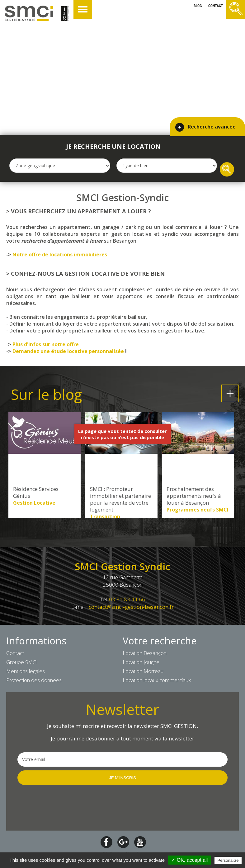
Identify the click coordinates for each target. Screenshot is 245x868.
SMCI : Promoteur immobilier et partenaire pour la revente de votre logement (120, 499)
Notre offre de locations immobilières (60, 255)
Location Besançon (145, 653)
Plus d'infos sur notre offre (46, 344)
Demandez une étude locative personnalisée (68, 351)
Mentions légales (26, 671)
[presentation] (65, 807)
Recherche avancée (212, 125)
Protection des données (34, 680)
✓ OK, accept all (189, 860)
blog (197, 6)
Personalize (228, 860)
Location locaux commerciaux (157, 680)
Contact (15, 653)
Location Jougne (141, 662)
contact (216, 6)
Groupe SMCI (22, 662)
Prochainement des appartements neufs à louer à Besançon (194, 496)
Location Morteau (143, 671)
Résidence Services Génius (36, 492)
